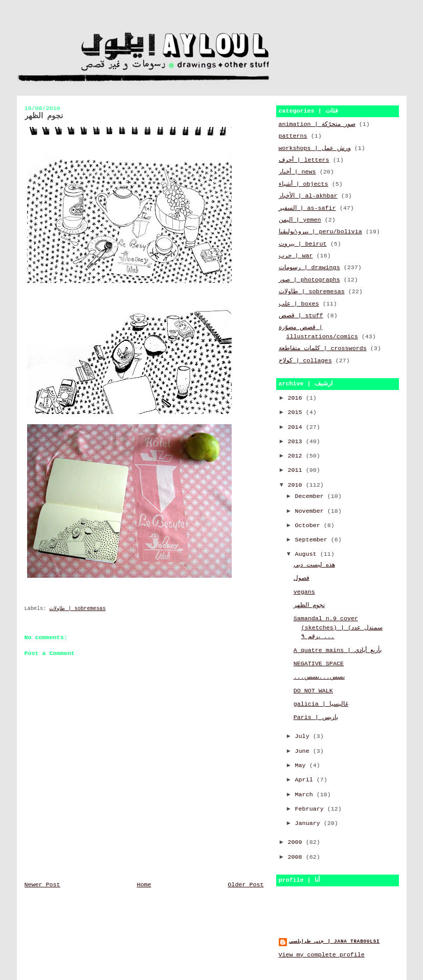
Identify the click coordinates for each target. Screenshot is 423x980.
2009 (297, 842)
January (309, 823)
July (304, 736)
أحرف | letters (304, 160)
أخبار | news (297, 172)
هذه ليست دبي (314, 565)
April (306, 780)
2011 (297, 470)
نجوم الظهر (309, 605)
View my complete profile (322, 955)
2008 (297, 857)
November (311, 511)
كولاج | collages (305, 361)
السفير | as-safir (307, 208)
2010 (297, 485)
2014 (297, 427)
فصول (302, 578)
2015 (297, 412)
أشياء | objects (304, 184)
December (311, 496)
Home (144, 885)
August (308, 554)
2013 (297, 442)
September (313, 540)
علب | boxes (299, 304)
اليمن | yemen (300, 220)
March (306, 795)
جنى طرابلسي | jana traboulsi (335, 941)
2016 (297, 398)
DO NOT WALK (313, 691)
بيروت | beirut (303, 244)
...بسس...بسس (319, 677)
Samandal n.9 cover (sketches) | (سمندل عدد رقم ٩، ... (338, 628)
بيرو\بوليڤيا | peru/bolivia (320, 232)
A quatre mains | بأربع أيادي (338, 650)
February (311, 809)
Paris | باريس (316, 717)
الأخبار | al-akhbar (308, 196)
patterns (293, 136)
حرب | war (296, 256)
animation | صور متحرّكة (317, 124)
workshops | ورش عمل (315, 148)
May (302, 766)
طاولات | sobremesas (77, 609)
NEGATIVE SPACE (319, 664)
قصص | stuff (301, 316)
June (304, 751)
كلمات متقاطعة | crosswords (323, 349)
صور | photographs (309, 280)
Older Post (246, 885)
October (309, 526)
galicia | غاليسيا (321, 704)
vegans (304, 592)
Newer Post (42, 885)
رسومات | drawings (309, 268)
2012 (297, 456)
